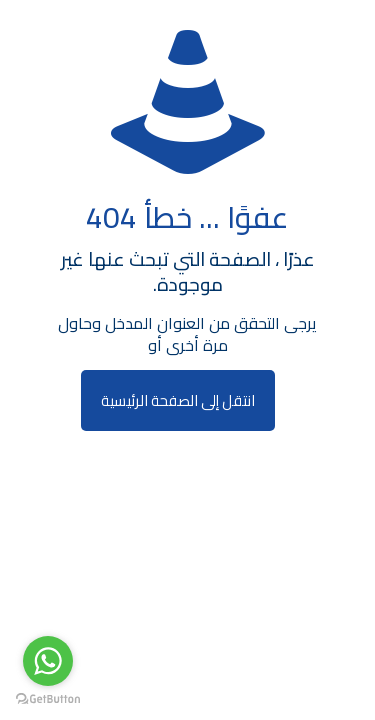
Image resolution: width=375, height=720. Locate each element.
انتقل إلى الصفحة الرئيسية (178, 400)
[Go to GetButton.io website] (48, 699)
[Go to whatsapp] (48, 661)
